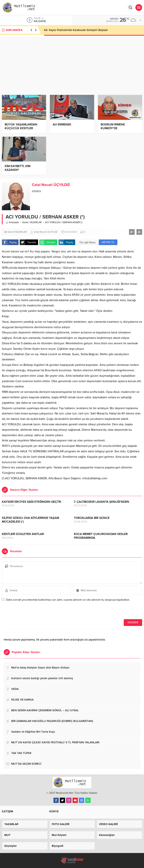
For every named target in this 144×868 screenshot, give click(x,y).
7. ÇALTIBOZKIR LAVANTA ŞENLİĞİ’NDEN (102, 502)
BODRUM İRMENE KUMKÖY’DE (113, 126)
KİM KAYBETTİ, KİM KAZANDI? (18, 168)
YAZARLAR (36, 222)
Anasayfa (12, 222)
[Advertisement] (72, 63)
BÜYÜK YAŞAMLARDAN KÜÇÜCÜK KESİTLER (21, 126)
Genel (25, 222)
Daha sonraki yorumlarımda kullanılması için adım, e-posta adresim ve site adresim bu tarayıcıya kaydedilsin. (68, 600)
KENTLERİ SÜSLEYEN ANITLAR (23, 534)
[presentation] (28, 611)
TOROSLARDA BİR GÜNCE (92, 518)
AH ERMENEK (62, 125)
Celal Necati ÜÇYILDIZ (51, 185)
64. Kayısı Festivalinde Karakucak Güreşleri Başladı (76, 30)
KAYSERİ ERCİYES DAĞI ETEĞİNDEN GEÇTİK (32, 502)
